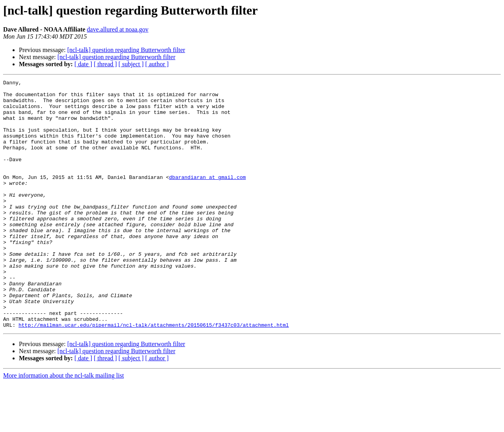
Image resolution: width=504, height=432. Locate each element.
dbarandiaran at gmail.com (207, 197)
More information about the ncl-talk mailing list (64, 425)
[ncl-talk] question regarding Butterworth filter (126, 50)
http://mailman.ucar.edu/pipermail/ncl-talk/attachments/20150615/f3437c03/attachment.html (154, 374)
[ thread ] (105, 64)
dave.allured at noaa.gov (118, 29)
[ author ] (157, 64)
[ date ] (83, 64)
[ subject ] (131, 64)
